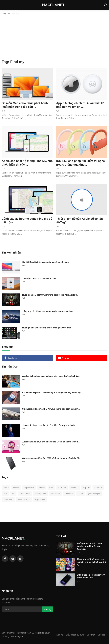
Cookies (101, 635)
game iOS (98, 488)
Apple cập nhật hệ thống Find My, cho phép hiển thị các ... (27, 163)
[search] (105, 5)
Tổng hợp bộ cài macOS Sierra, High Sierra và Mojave (48, 311)
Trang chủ (6, 13)
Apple (6, 488)
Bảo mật (91, 635)
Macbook (62, 488)
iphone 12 (74, 488)
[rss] (20, 559)
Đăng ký (47, 610)
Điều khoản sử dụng (75, 635)
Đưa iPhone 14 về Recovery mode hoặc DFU (91, 576)
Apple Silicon (25, 494)
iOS (13, 494)
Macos (42, 488)
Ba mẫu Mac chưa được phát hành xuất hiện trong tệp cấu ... (25, 105)
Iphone (16, 488)
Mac (5, 494)
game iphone (40, 494)
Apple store (55, 494)
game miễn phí (94, 494)
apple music (8, 500)
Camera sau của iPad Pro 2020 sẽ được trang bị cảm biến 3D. (51, 458)
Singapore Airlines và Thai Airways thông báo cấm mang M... (51, 409)
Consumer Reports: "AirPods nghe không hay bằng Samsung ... (53, 392)
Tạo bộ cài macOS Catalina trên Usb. (40, 278)
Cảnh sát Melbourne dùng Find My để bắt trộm (27, 221)
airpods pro (40, 500)
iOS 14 (80, 494)
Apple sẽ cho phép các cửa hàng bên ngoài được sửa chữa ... (51, 376)
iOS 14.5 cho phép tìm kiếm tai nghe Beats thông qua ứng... (80, 163)
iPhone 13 (69, 494)
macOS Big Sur (24, 500)
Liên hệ (60, 635)
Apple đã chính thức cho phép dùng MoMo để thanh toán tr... (51, 442)
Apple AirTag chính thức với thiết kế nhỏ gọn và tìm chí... (80, 105)
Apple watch (29, 488)
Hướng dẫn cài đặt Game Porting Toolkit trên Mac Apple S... (50, 295)
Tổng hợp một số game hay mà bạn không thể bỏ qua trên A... (92, 562)
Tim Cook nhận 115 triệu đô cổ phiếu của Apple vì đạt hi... (50, 425)
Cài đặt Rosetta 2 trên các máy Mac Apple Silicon (45, 262)
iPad (51, 488)
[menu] (4, 5)
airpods (86, 488)
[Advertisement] (54, 38)
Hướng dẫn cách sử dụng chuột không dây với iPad (47, 328)
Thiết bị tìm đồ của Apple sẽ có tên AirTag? (79, 221)
